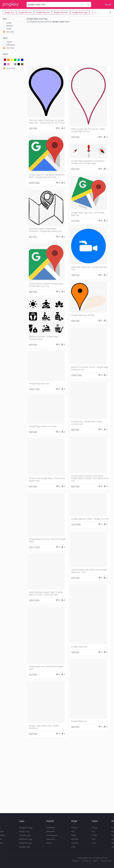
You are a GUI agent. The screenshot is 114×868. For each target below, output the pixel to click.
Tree (94, 843)
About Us (76, 861)
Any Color (11, 68)
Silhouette (11, 45)
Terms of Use (106, 861)
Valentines (51, 839)
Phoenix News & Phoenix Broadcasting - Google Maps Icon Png (47, 285)
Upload (108, 4)
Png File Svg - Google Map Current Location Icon (87, 423)
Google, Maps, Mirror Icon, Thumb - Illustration (45, 727)
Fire (94, 831)
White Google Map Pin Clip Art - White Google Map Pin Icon (88, 130)
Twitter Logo (24, 831)
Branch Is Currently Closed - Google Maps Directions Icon (90, 368)
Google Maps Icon (79, 647)
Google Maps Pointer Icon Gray (43, 426)
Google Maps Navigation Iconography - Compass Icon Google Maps (88, 162)
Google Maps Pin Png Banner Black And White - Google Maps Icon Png (47, 176)
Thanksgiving (52, 835)
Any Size (10, 32)
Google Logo (24, 847)
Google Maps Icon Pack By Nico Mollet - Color (47, 668)
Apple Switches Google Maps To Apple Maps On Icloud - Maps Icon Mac (46, 593)
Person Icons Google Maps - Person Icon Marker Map (47, 480)
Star (94, 839)
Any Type (10, 48)
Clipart (9, 42)
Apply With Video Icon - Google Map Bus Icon (89, 268)
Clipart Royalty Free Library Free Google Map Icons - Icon (89, 571)
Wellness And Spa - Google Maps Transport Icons (44, 338)
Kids (73, 847)
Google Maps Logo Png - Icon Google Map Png (88, 214)
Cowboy (75, 843)
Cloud (95, 828)
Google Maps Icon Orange (83, 315)
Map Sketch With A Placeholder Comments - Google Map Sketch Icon (45, 230)
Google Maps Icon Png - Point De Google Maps (47, 540)
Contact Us (86, 861)
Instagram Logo (26, 828)
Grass (95, 835)
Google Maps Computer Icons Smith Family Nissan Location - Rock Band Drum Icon (90, 478)
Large (9, 23)
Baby (73, 835)
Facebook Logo (26, 839)
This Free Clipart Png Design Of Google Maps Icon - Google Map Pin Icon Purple (47, 121)
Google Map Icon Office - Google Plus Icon (90, 519)
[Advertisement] (69, 45)
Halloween (51, 831)
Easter (49, 843)
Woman (75, 839)
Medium (10, 26)
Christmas (51, 828)
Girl (73, 831)
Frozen (74, 828)
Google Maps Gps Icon (39, 384)
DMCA (96, 861)
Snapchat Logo (25, 843)
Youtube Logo (25, 835)
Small (9, 29)
